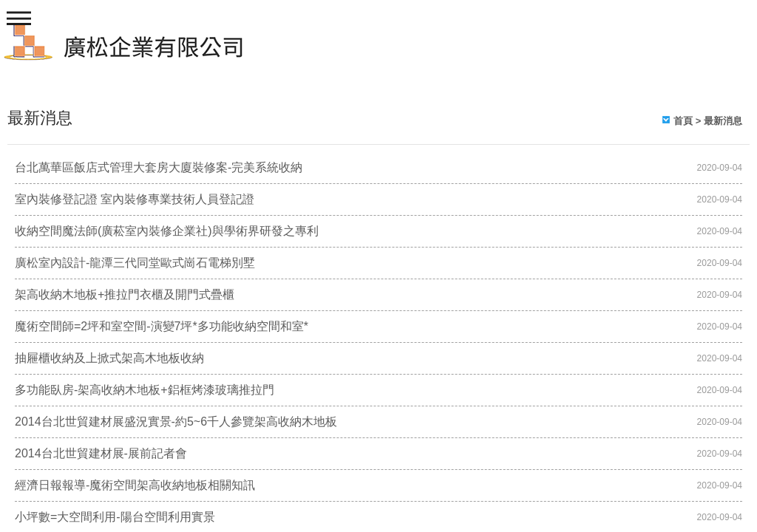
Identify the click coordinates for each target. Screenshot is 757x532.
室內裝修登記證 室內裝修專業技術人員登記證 (135, 199)
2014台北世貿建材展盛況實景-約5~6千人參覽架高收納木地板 (176, 422)
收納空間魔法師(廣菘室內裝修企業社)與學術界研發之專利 (167, 231)
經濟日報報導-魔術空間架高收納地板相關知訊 (135, 485)
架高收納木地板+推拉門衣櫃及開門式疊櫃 (125, 294)
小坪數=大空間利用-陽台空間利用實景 (115, 517)
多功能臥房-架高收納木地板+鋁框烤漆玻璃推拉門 (145, 390)
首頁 (683, 121)
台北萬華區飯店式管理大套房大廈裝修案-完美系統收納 (159, 167)
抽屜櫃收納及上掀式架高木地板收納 (109, 358)
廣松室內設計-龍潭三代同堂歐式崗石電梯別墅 (135, 263)
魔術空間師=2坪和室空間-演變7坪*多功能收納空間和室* (162, 326)
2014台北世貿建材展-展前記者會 (101, 453)
